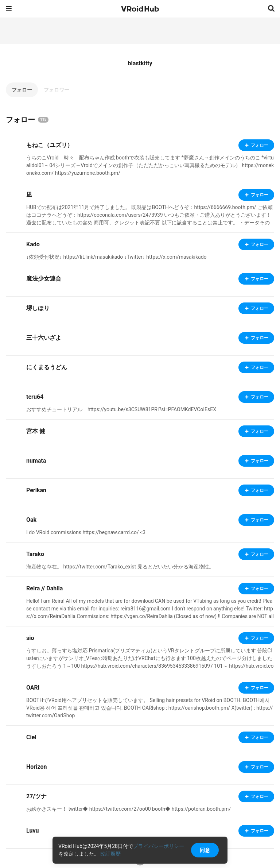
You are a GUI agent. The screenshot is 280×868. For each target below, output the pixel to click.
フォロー (22, 90)
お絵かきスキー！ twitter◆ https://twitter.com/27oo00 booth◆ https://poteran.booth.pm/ (129, 809)
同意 (205, 850)
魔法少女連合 (44, 279)
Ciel (31, 737)
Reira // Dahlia (44, 588)
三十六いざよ (44, 338)
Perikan (36, 490)
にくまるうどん (47, 367)
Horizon (36, 767)
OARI (33, 688)
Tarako (35, 554)
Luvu (33, 831)
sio (30, 638)
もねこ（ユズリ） (50, 145)
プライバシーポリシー (159, 846)
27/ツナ (36, 796)
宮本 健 (36, 431)
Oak (31, 520)
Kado (33, 244)
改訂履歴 (110, 854)
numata (36, 461)
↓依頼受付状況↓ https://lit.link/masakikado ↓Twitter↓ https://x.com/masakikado (116, 257)
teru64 (35, 397)
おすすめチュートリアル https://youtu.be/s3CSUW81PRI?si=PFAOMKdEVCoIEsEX (121, 409)
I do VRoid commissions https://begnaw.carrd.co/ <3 (86, 532)
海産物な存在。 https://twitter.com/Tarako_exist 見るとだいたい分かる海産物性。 (120, 567)
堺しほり (38, 308)
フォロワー (57, 90)
